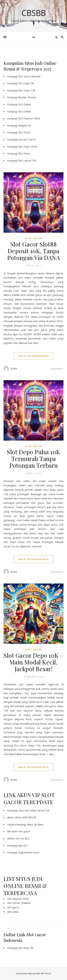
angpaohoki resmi (29, 852)
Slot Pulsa (24, 153)
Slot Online (25, 104)
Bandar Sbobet (27, 97)
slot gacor (24, 831)
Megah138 (25, 125)
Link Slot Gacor (27, 139)
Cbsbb (34, 13)
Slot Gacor (24, 132)
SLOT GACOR (34, 238)
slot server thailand (19, 903)
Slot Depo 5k (26, 83)
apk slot (23, 845)
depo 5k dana (35, 824)
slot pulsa (13, 912)
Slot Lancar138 (27, 160)
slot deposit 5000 (18, 899)
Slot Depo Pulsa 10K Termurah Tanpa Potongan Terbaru (33, 458)
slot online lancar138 (37, 810)
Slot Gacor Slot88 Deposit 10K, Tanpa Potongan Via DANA (34, 251)
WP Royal (46, 973)
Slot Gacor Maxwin (29, 76)
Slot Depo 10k (27, 90)
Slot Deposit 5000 (29, 118)
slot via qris (22, 838)
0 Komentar (57, 369)
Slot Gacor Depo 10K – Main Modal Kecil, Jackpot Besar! (33, 662)
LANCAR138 (29, 817)
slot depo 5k (26, 948)
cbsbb (14, 368)
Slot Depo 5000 (28, 146)
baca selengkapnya (33, 356)
